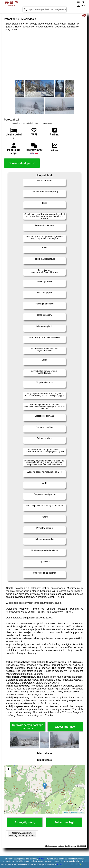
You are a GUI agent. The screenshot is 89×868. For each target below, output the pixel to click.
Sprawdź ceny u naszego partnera (28, 727)
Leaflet (65, 813)
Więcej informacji (65, 727)
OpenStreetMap (78, 813)
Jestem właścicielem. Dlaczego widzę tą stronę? (22, 834)
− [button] (9, 774)
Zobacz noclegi (64, 822)
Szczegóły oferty (25, 822)
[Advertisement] (44, 56)
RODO (60, 864)
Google (42, 859)
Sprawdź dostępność (22, 163)
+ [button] (9, 769)
